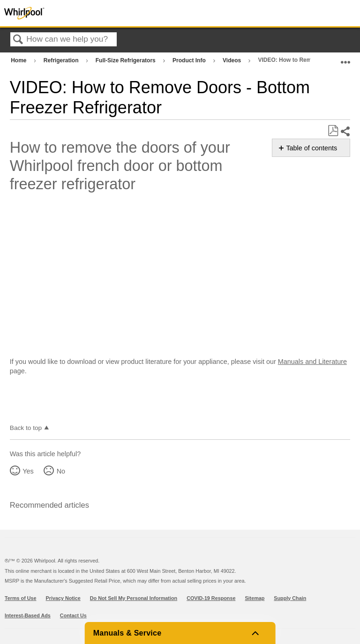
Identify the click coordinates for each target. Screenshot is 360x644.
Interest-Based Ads (28, 615)
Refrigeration (62, 60)
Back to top (26, 428)
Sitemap (255, 598)
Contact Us (73, 615)
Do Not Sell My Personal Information (134, 598)
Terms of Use (21, 598)
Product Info (190, 60)
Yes (28, 471)
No (61, 471)
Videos (232, 60)
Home (19, 60)
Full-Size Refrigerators (126, 60)
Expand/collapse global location (345, 58)
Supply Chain (290, 598)
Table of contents (311, 148)
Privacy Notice (63, 598)
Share (345, 131)
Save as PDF (333, 131)
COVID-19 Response (211, 598)
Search (18, 40)
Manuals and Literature (312, 362)
